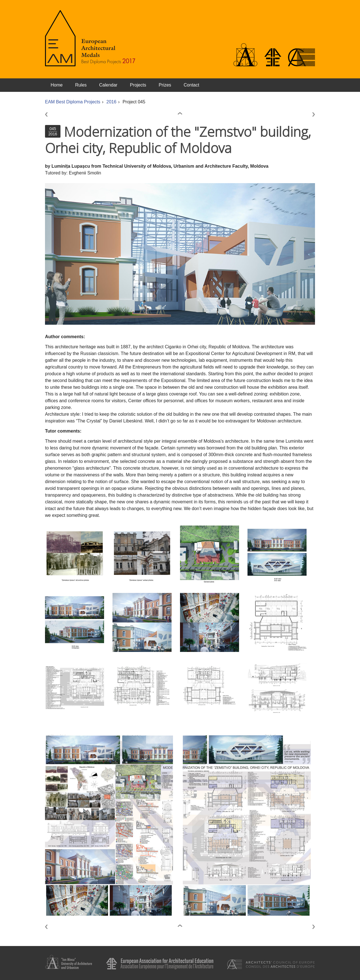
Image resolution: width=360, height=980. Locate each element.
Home (57, 85)
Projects (138, 85)
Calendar (108, 85)
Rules (81, 85)
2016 (111, 102)
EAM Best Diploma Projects (73, 102)
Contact (191, 85)
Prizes (165, 85)
